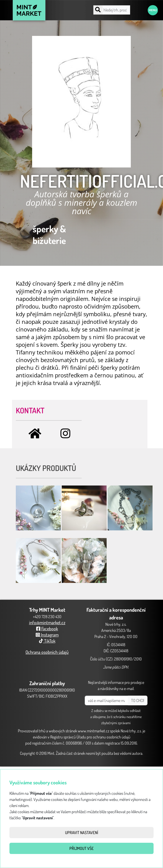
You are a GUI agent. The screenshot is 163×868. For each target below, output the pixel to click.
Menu (153, 10)
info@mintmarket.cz (47, 622)
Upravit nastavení (82, 833)
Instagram (47, 635)
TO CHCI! (138, 700)
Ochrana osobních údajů (47, 652)
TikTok (47, 641)
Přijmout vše (81, 848)
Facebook (47, 629)
